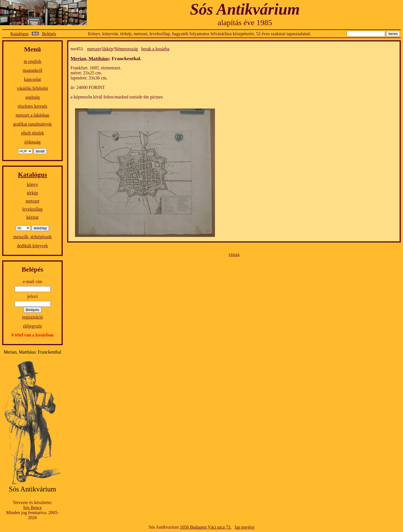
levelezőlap (33, 209)
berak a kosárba (155, 49)
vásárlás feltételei (32, 88)
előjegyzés (32, 326)
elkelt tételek (32, 133)
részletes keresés (32, 106)
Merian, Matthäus (90, 58)
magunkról (32, 70)
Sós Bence (32, 508)
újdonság (32, 142)
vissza (234, 254)
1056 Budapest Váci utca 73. (206, 527)
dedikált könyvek (33, 246)
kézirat (32, 217)
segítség (32, 97)
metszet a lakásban (32, 115)
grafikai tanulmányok (32, 124)
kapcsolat (32, 79)
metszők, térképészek (33, 237)
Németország (126, 49)
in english (33, 61)
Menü (32, 49)
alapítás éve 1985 (245, 23)
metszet (33, 201)
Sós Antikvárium (245, 9)
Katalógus (19, 34)
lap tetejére (245, 527)
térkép (32, 193)
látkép (108, 49)
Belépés (49, 34)
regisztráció (33, 317)
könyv (32, 184)
